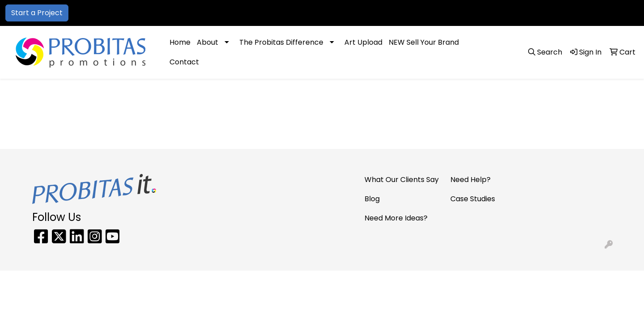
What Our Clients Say (402, 180)
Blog (372, 199)
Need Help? (470, 180)
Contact (184, 62)
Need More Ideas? (396, 218)
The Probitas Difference (281, 42)
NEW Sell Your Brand (424, 42)
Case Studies (473, 199)
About (208, 42)
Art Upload (363, 42)
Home (180, 42)
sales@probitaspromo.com (586, 13)
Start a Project (37, 13)
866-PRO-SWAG (502, 13)
